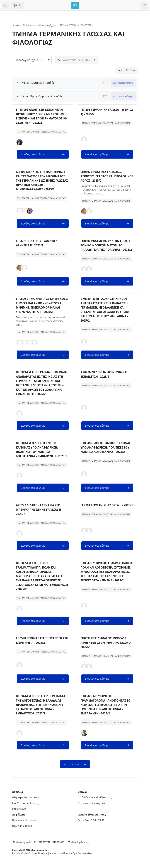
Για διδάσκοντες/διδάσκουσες (95, 800)
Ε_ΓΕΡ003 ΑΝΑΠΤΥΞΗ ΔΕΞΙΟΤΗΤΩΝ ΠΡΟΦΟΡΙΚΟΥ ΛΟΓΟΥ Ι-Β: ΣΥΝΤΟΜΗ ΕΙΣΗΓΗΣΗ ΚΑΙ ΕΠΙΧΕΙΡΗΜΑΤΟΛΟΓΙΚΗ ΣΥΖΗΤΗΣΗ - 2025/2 (42, 116)
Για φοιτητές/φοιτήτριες (92, 805)
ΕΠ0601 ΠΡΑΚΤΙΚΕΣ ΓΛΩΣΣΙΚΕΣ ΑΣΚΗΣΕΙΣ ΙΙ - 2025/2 (37, 243)
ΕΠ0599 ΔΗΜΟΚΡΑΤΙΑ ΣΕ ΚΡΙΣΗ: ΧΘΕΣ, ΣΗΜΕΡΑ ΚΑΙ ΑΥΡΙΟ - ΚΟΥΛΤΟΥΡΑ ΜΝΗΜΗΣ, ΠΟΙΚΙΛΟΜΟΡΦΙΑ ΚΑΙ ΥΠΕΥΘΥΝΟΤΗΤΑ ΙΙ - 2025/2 (38, 307)
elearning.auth (23, 844)
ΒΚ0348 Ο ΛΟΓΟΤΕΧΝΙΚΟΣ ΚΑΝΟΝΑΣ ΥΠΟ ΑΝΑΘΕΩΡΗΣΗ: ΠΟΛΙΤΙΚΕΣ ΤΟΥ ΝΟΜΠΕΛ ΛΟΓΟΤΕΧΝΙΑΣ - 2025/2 (106, 451)
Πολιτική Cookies (22, 828)
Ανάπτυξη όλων (126, 70)
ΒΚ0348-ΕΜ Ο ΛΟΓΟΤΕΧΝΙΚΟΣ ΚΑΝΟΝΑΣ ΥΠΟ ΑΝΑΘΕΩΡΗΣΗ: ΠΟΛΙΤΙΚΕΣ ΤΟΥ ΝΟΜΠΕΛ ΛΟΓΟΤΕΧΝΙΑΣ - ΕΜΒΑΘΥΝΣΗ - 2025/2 (42, 453)
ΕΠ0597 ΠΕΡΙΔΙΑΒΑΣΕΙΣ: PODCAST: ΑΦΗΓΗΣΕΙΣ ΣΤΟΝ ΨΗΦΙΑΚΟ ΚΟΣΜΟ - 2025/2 (107, 645)
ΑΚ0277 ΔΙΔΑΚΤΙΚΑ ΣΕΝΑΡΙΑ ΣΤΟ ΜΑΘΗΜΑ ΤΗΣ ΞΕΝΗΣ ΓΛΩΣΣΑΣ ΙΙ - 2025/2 (40, 512)
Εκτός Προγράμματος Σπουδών (43, 96)
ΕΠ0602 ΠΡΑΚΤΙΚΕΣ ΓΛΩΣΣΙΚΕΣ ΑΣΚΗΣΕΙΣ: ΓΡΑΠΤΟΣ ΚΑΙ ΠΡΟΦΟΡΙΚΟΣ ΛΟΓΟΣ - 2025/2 (102, 176)
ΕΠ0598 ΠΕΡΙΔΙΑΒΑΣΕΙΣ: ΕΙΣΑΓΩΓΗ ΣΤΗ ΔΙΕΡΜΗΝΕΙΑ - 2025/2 (40, 643)
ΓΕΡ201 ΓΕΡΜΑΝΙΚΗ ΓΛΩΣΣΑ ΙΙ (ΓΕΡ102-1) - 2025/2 (102, 112)
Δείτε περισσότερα (123, 83)
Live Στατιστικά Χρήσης (26, 805)
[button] (18, 5)
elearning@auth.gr (80, 844)
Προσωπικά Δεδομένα (25, 822)
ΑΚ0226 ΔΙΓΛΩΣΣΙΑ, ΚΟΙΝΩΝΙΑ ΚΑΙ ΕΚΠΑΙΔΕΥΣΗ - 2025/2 (105, 378)
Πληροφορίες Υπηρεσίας (27, 800)
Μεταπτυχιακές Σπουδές (38, 83)
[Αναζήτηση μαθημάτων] (77, 60)
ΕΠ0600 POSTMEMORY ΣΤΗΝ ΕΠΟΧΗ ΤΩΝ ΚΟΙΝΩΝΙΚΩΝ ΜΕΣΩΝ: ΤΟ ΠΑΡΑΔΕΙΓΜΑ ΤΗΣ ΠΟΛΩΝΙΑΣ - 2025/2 (107, 245)
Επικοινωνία (19, 811)
